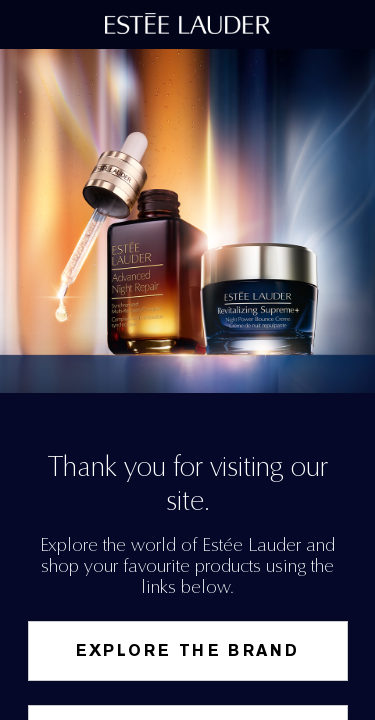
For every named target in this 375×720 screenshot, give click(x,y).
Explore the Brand (188, 650)
